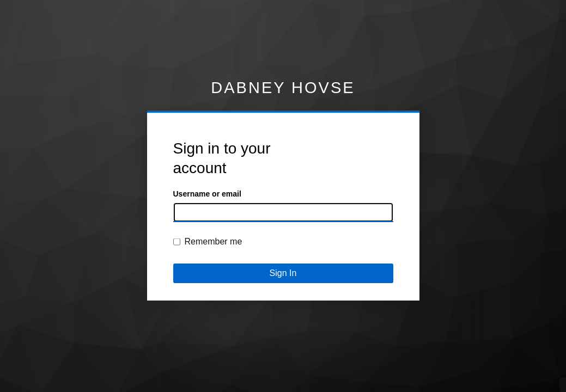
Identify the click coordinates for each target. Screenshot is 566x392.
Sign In (283, 273)
